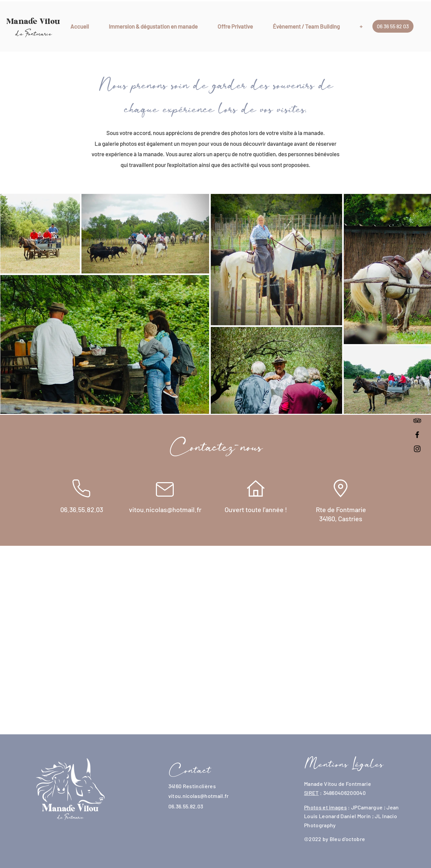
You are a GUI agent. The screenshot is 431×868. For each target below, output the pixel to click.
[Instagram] (417, 449)
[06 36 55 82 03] (393, 26)
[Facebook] (417, 435)
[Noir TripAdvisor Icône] (417, 421)
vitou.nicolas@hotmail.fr (199, 796)
